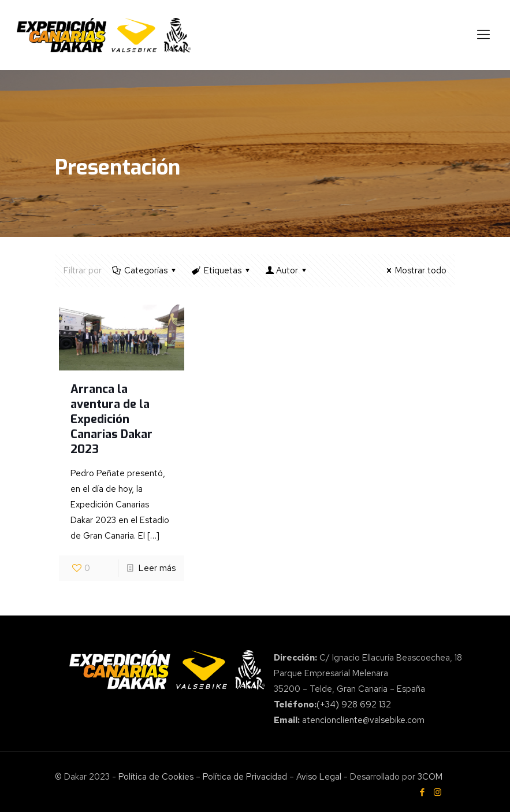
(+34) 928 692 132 (354, 705)
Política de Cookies (156, 777)
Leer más (157, 568)
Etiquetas (222, 270)
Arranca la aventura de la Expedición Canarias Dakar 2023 (111, 419)
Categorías (145, 270)
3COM (429, 777)
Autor (287, 270)
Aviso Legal (319, 777)
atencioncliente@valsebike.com (363, 720)
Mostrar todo (415, 270)
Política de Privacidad (245, 777)
